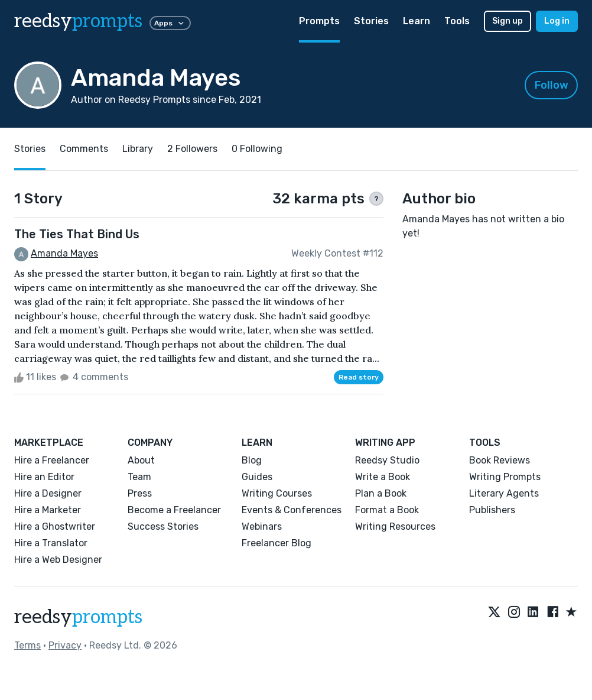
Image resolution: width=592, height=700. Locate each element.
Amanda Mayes (64, 253)
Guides (257, 477)
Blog (252, 460)
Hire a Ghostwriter (55, 526)
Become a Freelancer (174, 510)
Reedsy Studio (387, 460)
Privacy (65, 645)
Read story (359, 377)
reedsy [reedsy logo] (78, 21)
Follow (552, 85)
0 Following (257, 149)
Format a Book (387, 510)
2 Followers (192, 149)
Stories (371, 21)
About (141, 460)
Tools (457, 21)
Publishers (492, 510)
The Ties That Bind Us (77, 234)
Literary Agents (504, 493)
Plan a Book (381, 493)
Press (140, 493)
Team (139, 477)
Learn (417, 21)
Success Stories (163, 526)
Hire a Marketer (48, 510)
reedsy (78, 617)
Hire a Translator (51, 543)
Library (138, 149)
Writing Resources (395, 526)
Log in (557, 21)
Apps (170, 23)
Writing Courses (277, 493)
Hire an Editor (44, 477)
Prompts (319, 21)
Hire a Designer (48, 493)
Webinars (262, 526)
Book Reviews (500, 460)
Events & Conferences (292, 510)
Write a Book (383, 477)
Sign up (508, 21)
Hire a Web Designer (58, 560)
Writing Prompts (505, 477)
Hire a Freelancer (52, 460)
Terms (27, 645)
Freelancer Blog (277, 543)
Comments (84, 149)
